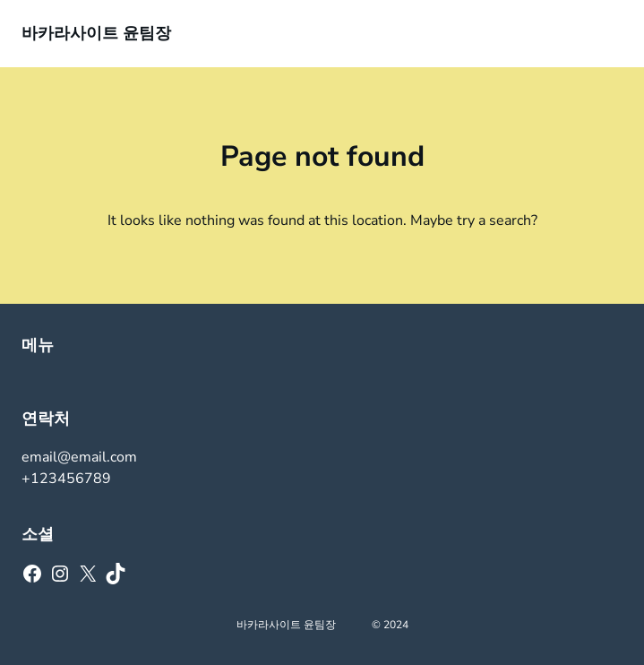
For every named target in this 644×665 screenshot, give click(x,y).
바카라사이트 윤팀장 (96, 33)
